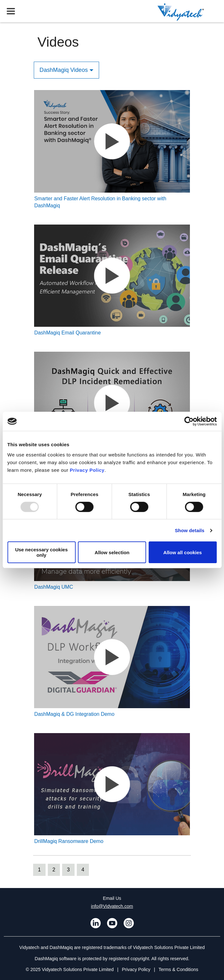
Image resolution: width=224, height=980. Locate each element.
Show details (190, 530)
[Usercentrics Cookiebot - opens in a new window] (189, 421)
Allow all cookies (183, 552)
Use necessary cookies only (41, 552)
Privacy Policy (87, 470)
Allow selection (112, 552)
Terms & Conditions (178, 969)
